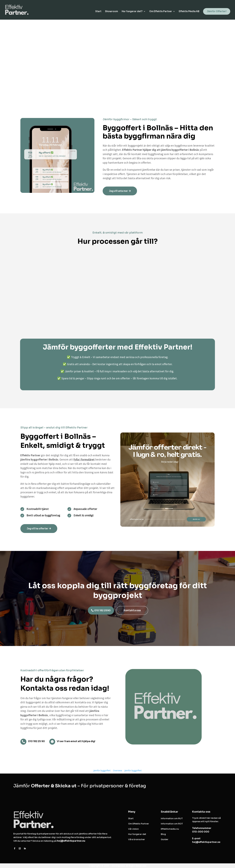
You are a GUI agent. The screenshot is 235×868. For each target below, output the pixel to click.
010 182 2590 (102, 610)
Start (98, 12)
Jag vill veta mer (118, 191)
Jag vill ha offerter (37, 529)
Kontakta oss (132, 611)
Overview (117, 770)
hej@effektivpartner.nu (71, 841)
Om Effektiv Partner (161, 12)
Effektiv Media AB (189, 12)
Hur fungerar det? (132, 12)
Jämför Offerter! (217, 12)
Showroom (112, 12)
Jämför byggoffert (102, 770)
